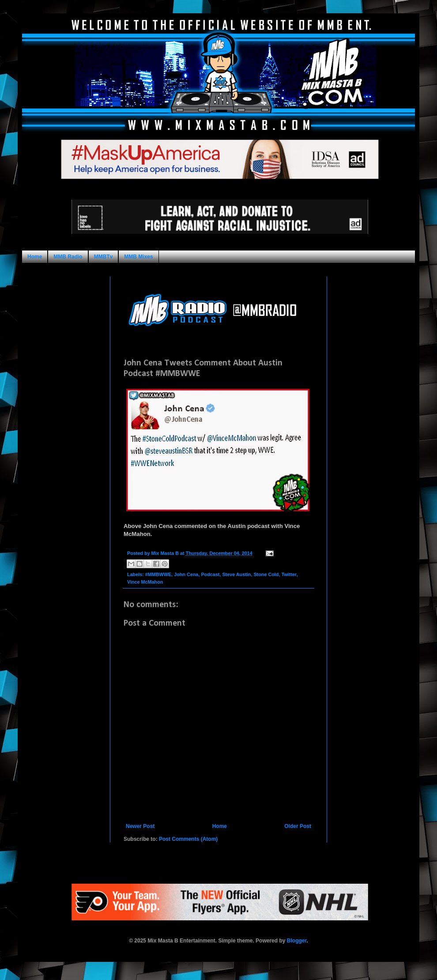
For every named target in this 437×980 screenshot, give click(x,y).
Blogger (297, 941)
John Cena (186, 574)
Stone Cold (266, 574)
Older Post (298, 826)
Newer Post (140, 826)
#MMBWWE (158, 574)
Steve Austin (236, 574)
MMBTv (104, 257)
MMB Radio (68, 257)
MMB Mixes (138, 257)
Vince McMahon (145, 582)
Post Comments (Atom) (188, 839)
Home (35, 257)
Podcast (210, 574)
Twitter (289, 574)
